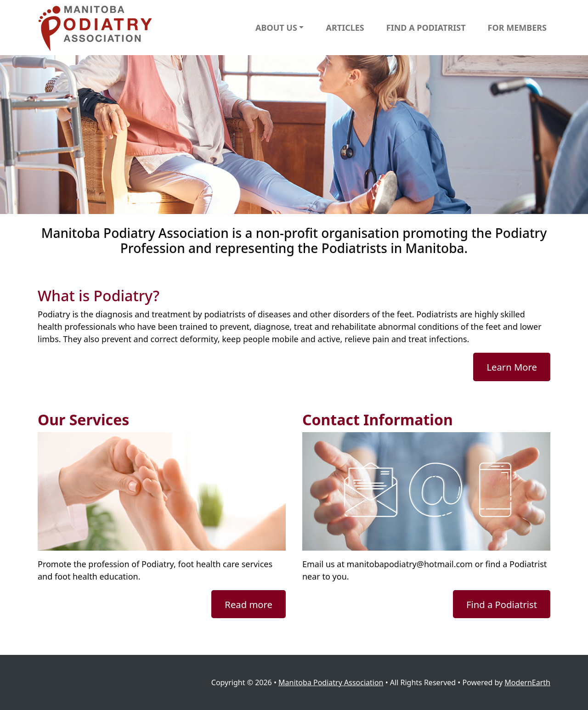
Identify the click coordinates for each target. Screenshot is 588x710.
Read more (249, 604)
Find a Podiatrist (502, 604)
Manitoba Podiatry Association (331, 682)
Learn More (512, 367)
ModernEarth (527, 682)
